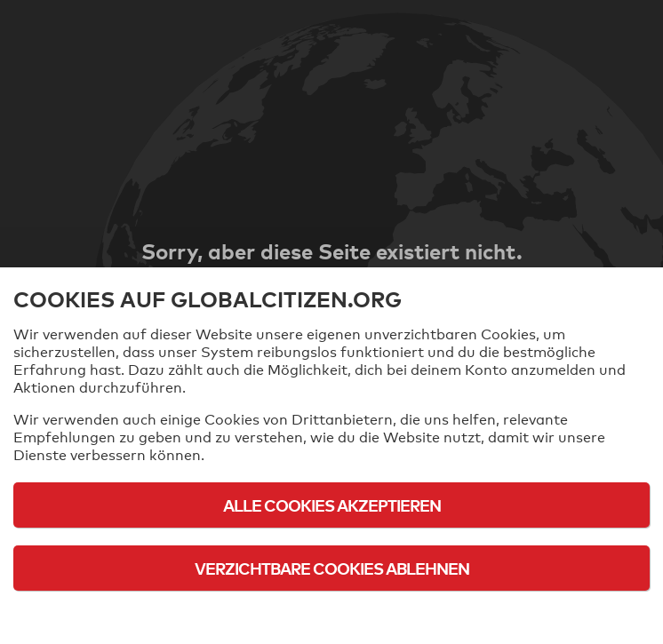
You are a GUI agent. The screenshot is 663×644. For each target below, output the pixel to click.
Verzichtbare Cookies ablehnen (332, 568)
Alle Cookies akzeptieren (332, 505)
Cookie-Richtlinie (331, 617)
